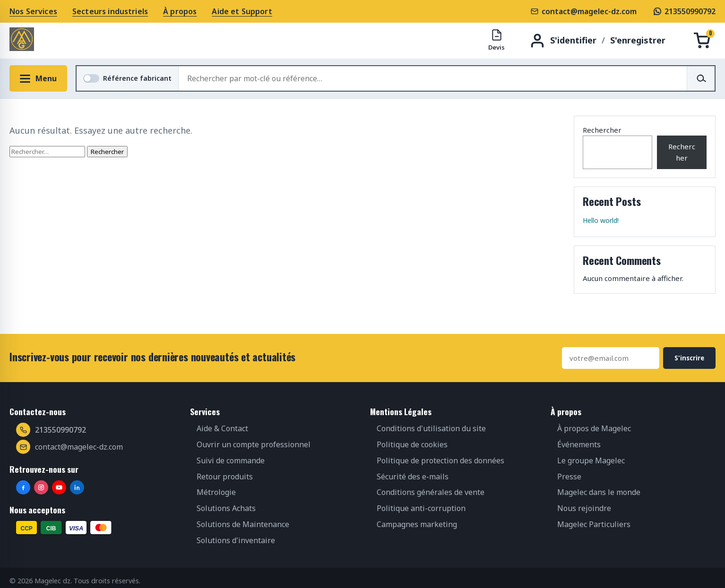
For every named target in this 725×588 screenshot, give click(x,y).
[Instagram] (41, 487)
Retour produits (225, 477)
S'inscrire (689, 358)
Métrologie (216, 492)
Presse (569, 477)
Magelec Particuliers (594, 524)
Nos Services (33, 11)
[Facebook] (23, 487)
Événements (579, 444)
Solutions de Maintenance (243, 524)
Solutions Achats (226, 508)
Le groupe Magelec (591, 460)
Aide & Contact (222, 428)
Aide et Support (242, 11)
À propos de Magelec (594, 428)
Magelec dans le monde (599, 492)
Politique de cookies (412, 444)
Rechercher (602, 130)
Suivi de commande (231, 460)
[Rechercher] (701, 78)
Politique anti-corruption (421, 508)
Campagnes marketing (417, 524)
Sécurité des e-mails (413, 477)
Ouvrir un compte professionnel (254, 444)
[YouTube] (59, 487)
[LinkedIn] (77, 487)
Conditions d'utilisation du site (431, 428)
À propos (180, 11)
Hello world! (601, 220)
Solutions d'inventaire (236, 540)
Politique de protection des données (440, 460)
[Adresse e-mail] (611, 358)
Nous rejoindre (584, 508)
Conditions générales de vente (431, 492)
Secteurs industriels (110, 11)
